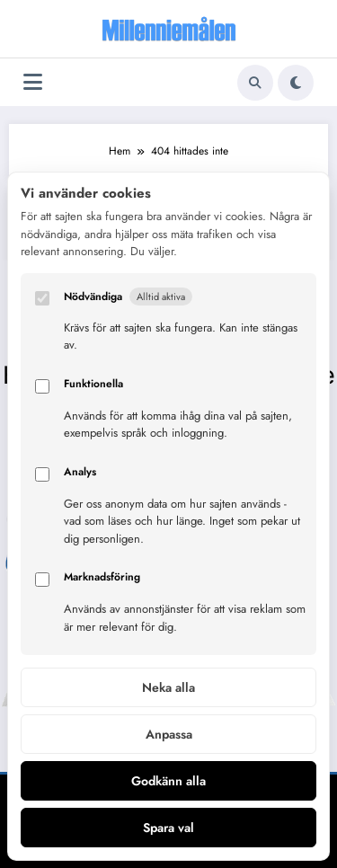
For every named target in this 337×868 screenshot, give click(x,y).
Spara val (168, 828)
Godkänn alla (168, 781)
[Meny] (33, 82)
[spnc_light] (296, 83)
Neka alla (168, 687)
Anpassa (169, 734)
